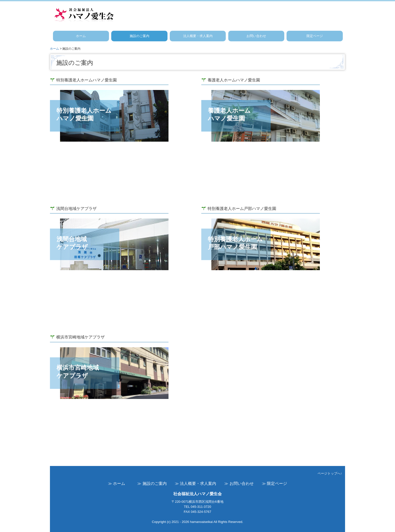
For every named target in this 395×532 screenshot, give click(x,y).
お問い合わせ (256, 36)
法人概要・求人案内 (198, 36)
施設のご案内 (139, 36)
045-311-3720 (201, 507)
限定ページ (315, 36)
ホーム (81, 36)
